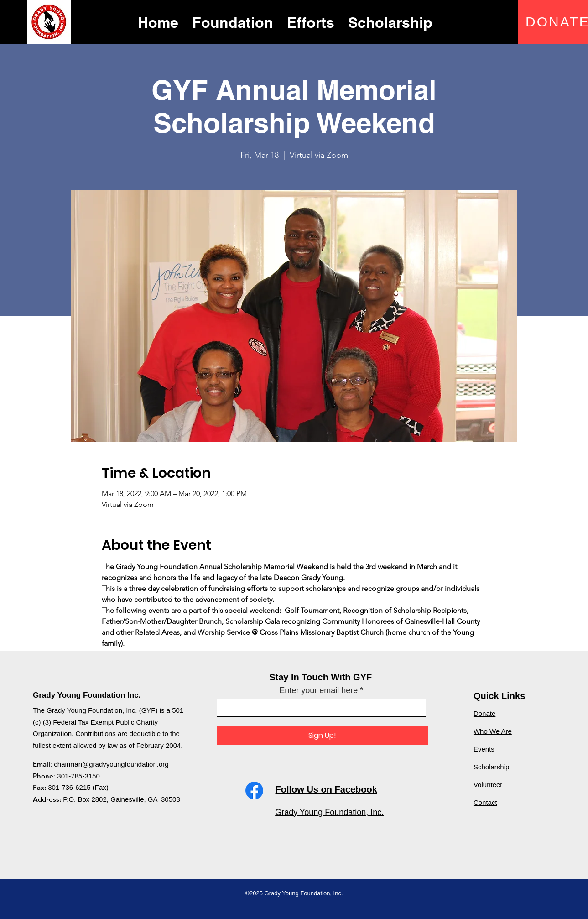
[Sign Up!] (322, 736)
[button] (233, 21)
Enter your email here (318, 690)
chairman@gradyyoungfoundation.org (111, 764)
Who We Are (493, 731)
